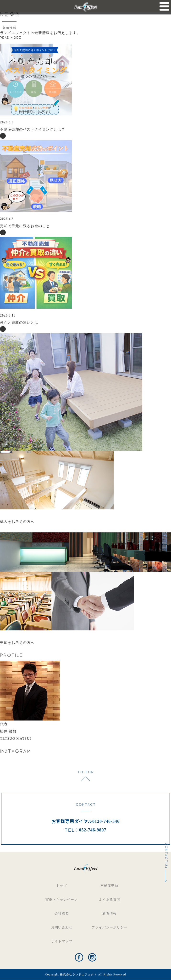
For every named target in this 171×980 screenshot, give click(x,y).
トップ (62, 886)
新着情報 (110, 914)
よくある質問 (110, 900)
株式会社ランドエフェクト (78, 974)
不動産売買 (109, 886)
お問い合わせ (62, 927)
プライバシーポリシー (110, 927)
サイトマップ (62, 941)
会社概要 (62, 914)
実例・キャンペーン (62, 900)
